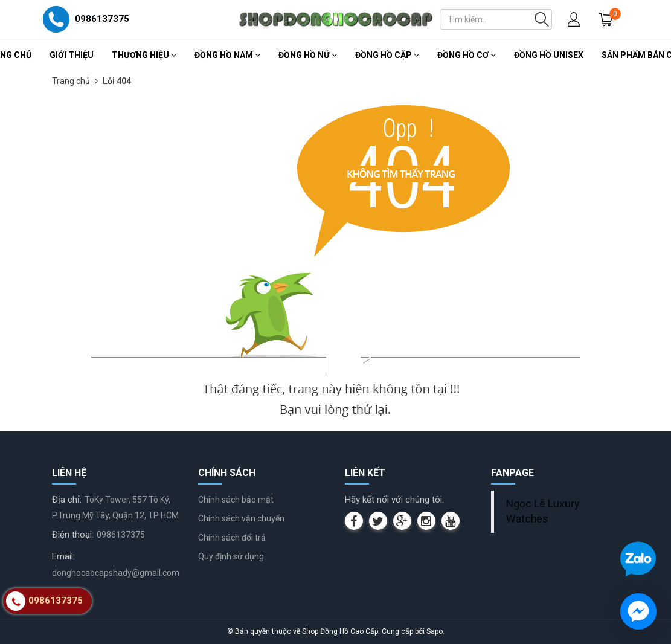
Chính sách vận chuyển (241, 518)
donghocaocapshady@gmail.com (116, 573)
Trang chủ (71, 81)
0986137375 (121, 535)
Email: (63, 556)
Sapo (435, 631)
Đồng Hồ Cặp (387, 55)
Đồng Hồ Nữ (308, 55)
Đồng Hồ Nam (227, 55)
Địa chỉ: (67, 500)
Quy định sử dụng (231, 556)
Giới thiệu (72, 55)
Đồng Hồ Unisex (549, 55)
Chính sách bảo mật (236, 500)
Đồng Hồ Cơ (467, 55)
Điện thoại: (73, 535)
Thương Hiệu (144, 55)
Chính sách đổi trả (232, 538)
